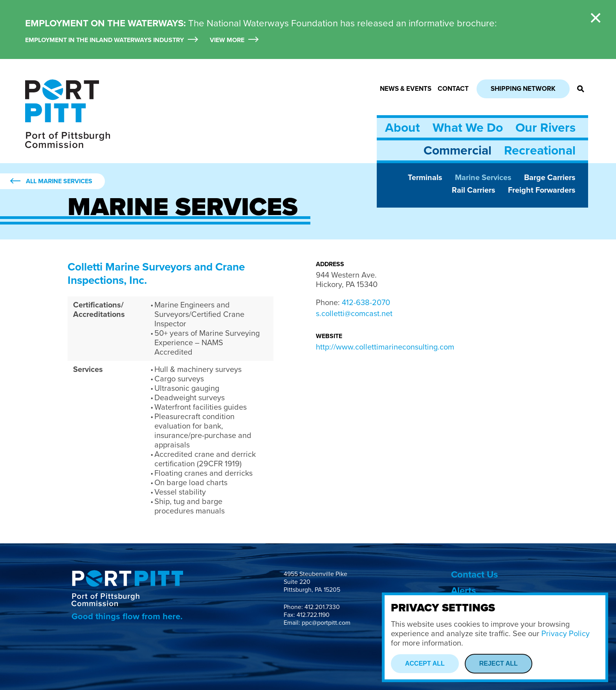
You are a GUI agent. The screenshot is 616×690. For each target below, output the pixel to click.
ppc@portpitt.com (326, 623)
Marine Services (483, 178)
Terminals (425, 178)
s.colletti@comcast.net (354, 314)
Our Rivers (545, 128)
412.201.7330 (322, 607)
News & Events (406, 89)
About (402, 128)
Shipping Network (523, 89)
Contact (453, 89)
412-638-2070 (366, 303)
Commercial (457, 151)
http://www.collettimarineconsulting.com (385, 347)
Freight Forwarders (542, 190)
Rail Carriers (474, 190)
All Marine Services (59, 181)
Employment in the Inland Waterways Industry (104, 40)
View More (227, 40)
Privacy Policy (566, 634)
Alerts (463, 591)
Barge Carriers (550, 178)
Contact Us (474, 575)
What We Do (468, 128)
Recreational (540, 151)
